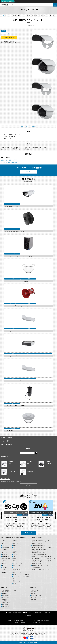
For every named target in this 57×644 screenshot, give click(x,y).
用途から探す (33, 588)
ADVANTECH (5, 556)
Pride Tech (5, 569)
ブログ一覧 (29, 533)
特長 (27, 127)
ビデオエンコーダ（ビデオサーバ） (22, 575)
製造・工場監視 (6, 592)
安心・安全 (34, 599)
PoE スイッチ (16, 566)
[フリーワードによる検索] (27, 453)
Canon (4, 544)
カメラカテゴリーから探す (19, 538)
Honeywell (5, 549)
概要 (22, 127)
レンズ (15, 571)
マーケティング (35, 597)
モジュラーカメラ (17, 555)
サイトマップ (47, 612)
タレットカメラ (17, 546)
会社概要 (28, 616)
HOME (8, 612)
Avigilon (4, 560)
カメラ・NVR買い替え (36, 595)
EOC (3, 566)
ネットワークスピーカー (19, 564)
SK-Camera (5, 551)
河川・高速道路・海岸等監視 (9, 590)
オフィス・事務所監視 (7, 597)
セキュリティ (34, 592)
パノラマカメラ (17, 549)
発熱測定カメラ (17, 558)
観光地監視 (5, 601)
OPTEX (4, 573)
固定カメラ (16, 540)
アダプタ (15, 584)
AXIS (3, 540)
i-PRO (4, 546)
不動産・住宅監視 (6, 603)
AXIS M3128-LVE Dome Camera (9, 163)
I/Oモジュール (17, 569)
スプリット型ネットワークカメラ (21, 576)
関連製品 (34, 127)
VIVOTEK (4, 542)
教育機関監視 (5, 599)
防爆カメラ (16, 556)
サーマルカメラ (17, 547)
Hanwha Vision (6, 547)
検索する (28, 449)
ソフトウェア (16, 567)
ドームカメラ (16, 542)
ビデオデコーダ (17, 580)
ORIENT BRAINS (6, 558)
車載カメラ (16, 553)
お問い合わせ (28, 172)
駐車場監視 (5, 594)
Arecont (4, 564)
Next (55, 515)
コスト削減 (34, 594)
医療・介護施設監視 (7, 606)
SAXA (4, 571)
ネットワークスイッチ (18, 562)
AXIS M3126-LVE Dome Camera (9, 161)
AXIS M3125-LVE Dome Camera (9, 159)
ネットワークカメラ (6, 538)
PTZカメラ (16, 544)
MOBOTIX (5, 555)
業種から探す (4, 588)
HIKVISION (5, 567)
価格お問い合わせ (9, 37)
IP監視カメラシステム (36, 538)
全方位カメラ (16, 551)
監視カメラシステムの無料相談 (32, 612)
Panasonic (5, 553)
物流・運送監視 (6, 605)
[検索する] (36, 453)
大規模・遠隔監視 (35, 590)
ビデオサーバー (17, 582)
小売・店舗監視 (6, 595)
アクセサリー (16, 560)
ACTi (3, 562)
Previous (2, 515)
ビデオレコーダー (17, 573)
